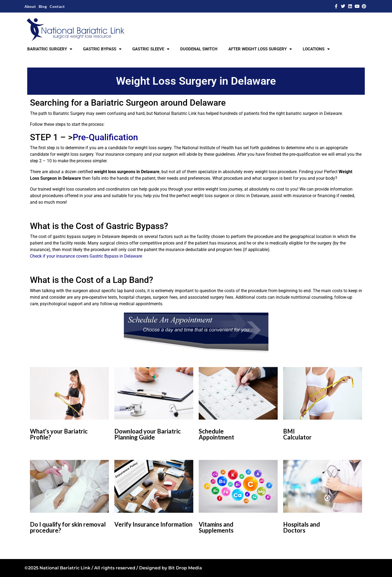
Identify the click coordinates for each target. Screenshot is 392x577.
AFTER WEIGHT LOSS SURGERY (260, 49)
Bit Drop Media (185, 568)
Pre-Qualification (105, 137)
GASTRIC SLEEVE (151, 49)
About (30, 6)
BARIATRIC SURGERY (50, 49)
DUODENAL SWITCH (199, 49)
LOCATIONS (316, 49)
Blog (43, 6)
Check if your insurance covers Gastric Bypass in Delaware (86, 256)
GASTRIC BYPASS (102, 49)
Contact (57, 6)
